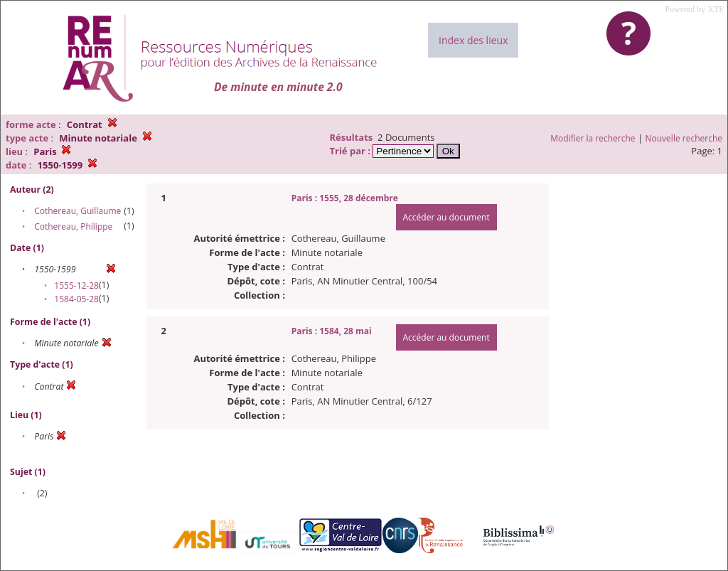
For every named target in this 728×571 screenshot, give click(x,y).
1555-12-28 (76, 285)
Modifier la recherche (593, 138)
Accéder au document (446, 217)
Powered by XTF (694, 9)
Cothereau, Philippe (73, 226)
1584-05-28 (76, 299)
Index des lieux (473, 40)
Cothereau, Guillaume (77, 211)
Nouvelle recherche (684, 138)
